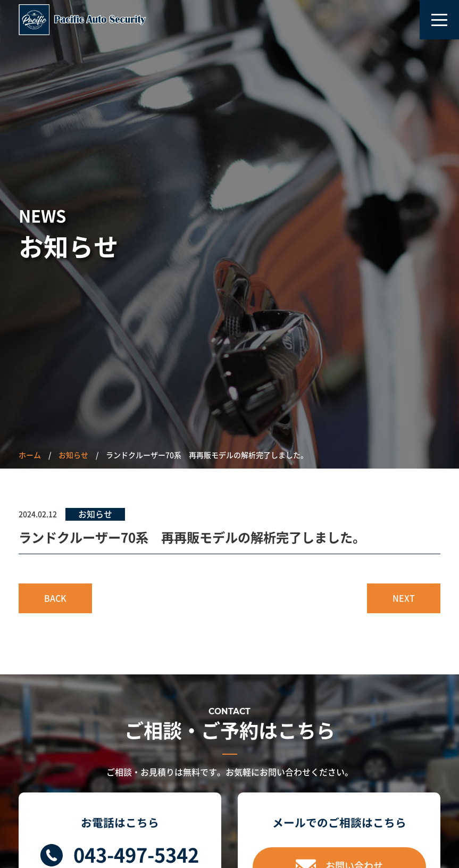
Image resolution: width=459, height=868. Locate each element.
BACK (55, 598)
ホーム (30, 455)
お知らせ (73, 455)
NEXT (404, 598)
